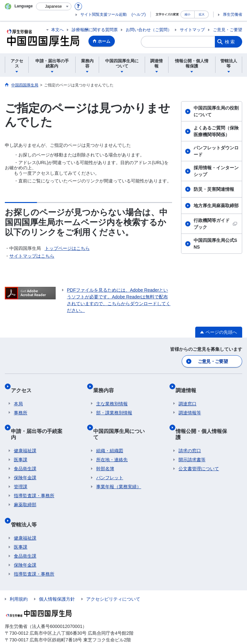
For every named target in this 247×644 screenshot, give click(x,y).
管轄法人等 (27, 501)
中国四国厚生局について (124, 420)
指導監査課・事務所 (34, 476)
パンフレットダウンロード (216, 151)
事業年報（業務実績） (119, 467)
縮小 (188, 14)
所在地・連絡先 (112, 440)
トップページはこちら (67, 248)
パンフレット (110, 458)
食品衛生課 (25, 449)
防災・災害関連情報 (214, 189)
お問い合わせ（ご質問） (149, 30)
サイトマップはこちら (32, 256)
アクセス (24, 386)
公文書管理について (199, 449)
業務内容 (106, 386)
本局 (18, 396)
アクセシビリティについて (113, 573)
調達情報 (189, 386)
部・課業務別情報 (114, 405)
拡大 (202, 14)
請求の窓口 (190, 431)
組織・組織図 (110, 431)
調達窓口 (188, 396)
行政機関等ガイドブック (215, 224)
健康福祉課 (25, 431)
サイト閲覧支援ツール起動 (104, 14)
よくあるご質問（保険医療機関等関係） (216, 131)
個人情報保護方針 (57, 573)
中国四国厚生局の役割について (216, 111)
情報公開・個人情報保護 (207, 420)
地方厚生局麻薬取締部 (216, 206)
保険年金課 (25, 458)
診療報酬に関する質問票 (95, 30)
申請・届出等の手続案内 (42, 420)
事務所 (21, 405)
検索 (230, 42)
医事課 (21, 440)
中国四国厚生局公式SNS (215, 244)
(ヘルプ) (139, 14)
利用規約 (19, 573)
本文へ (57, 30)
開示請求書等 (192, 440)
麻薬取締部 (25, 485)
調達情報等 (190, 405)
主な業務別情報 (112, 396)
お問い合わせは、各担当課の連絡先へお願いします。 (51, 627)
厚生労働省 (233, 14)
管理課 (21, 467)
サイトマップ (192, 30)
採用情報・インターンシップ (216, 171)
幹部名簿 (105, 449)
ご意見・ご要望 (228, 30)
